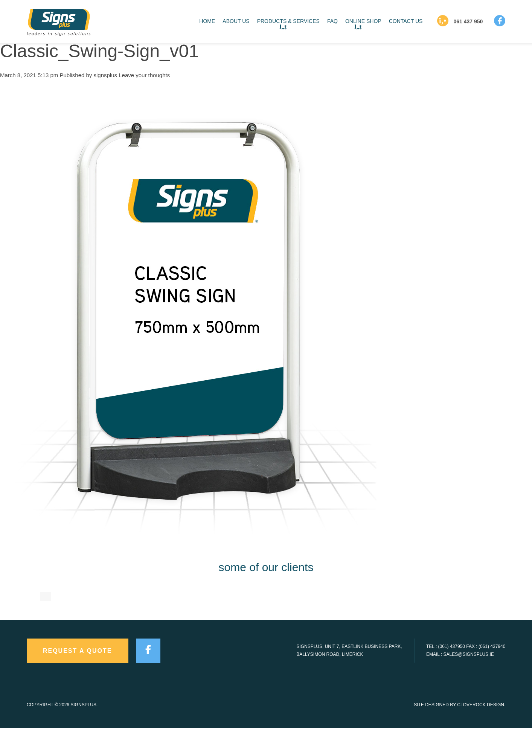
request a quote (78, 679)
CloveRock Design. (481, 733)
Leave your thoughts (144, 75)
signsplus (106, 75)
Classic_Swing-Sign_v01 (99, 51)
